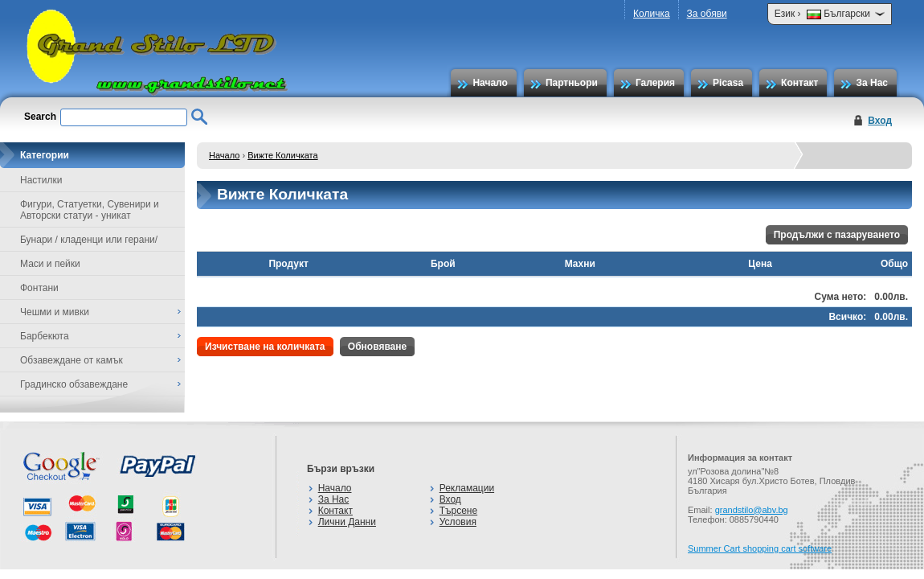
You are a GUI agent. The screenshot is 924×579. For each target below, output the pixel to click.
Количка (652, 14)
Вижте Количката (282, 155)
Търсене (458, 511)
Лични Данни (347, 522)
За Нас (872, 83)
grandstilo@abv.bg (752, 510)
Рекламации (467, 488)
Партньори (572, 83)
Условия (458, 522)
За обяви (707, 14)
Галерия (655, 83)
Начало (490, 83)
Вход (880, 121)
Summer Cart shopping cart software (760, 548)
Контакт (799, 83)
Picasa (728, 83)
